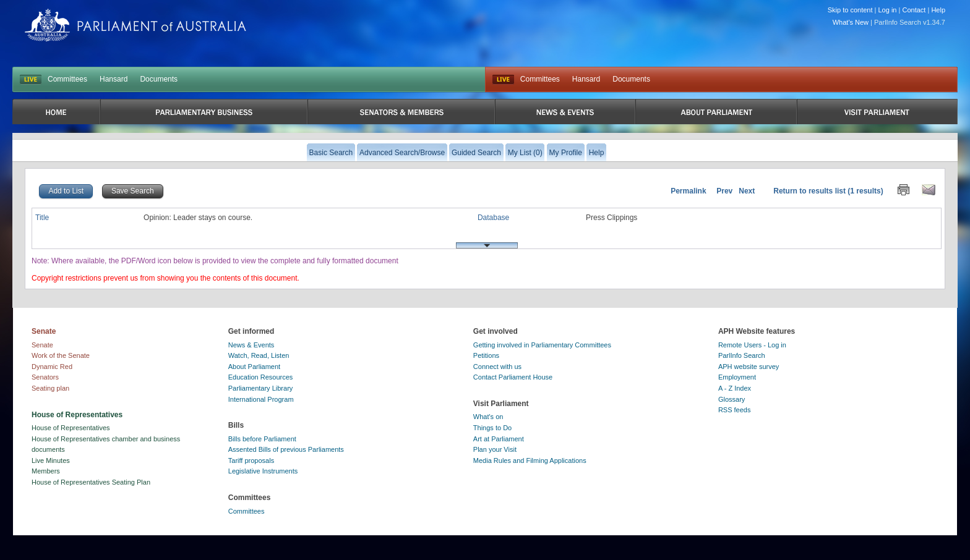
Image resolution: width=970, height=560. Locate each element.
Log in (888, 10)
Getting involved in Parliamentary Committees (542, 345)
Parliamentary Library (261, 388)
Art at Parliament (499, 439)
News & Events (251, 345)
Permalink (688, 191)
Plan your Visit (495, 449)
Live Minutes (51, 460)
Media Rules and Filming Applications (530, 460)
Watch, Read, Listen (259, 355)
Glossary (732, 399)
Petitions (486, 355)
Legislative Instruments (263, 471)
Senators (45, 377)
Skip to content (850, 10)
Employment (737, 377)
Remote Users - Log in (752, 345)
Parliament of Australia (135, 25)
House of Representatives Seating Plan (91, 482)
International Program (261, 399)
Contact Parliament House (513, 377)
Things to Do (492, 428)
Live (503, 80)
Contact (914, 10)
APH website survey (749, 367)
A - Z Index (735, 388)
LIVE (31, 80)
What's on (488, 417)
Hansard (114, 79)
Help (938, 10)
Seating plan (50, 388)
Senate (42, 345)
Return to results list (809, 191)
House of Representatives (71, 428)
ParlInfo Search (742, 355)
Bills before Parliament (262, 439)
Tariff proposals (251, 460)
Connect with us (497, 367)
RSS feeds (735, 410)
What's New (851, 22)
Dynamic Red (52, 367)
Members (46, 471)
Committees (67, 79)
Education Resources (261, 377)
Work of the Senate (61, 355)
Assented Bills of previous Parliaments (286, 449)
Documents (159, 79)
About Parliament (254, 367)
